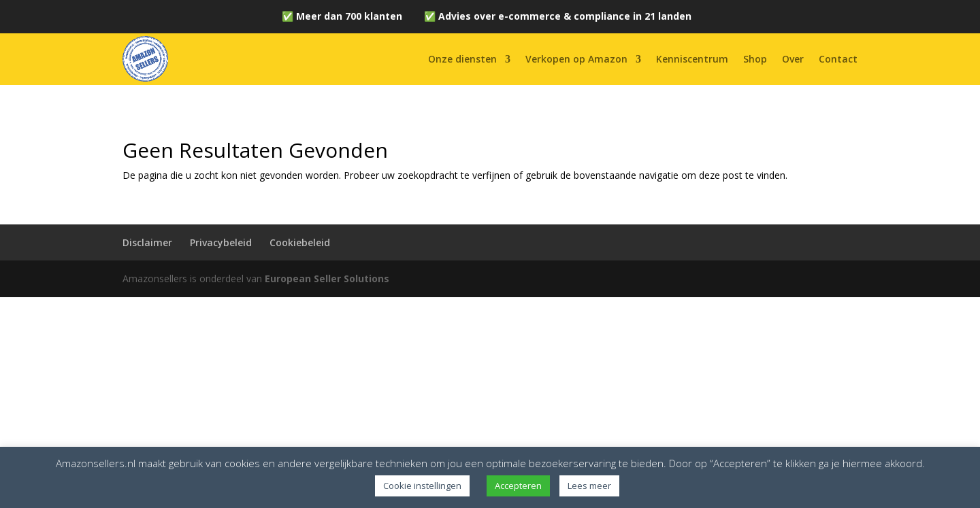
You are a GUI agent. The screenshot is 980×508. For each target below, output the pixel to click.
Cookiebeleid (300, 242)
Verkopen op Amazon (576, 59)
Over (793, 59)
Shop (755, 59)
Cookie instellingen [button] (422, 486)
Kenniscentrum (692, 59)
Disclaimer (147, 242)
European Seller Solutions (327, 278)
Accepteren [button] (518, 486)
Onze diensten (462, 59)
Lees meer (589, 486)
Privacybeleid (221, 242)
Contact (838, 59)
